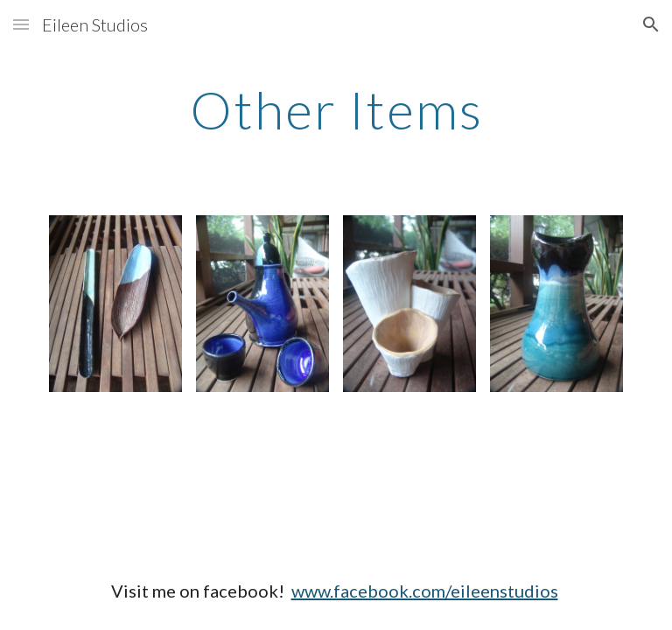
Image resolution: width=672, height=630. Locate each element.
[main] (336, 109)
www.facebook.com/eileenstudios (425, 591)
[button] (21, 24)
